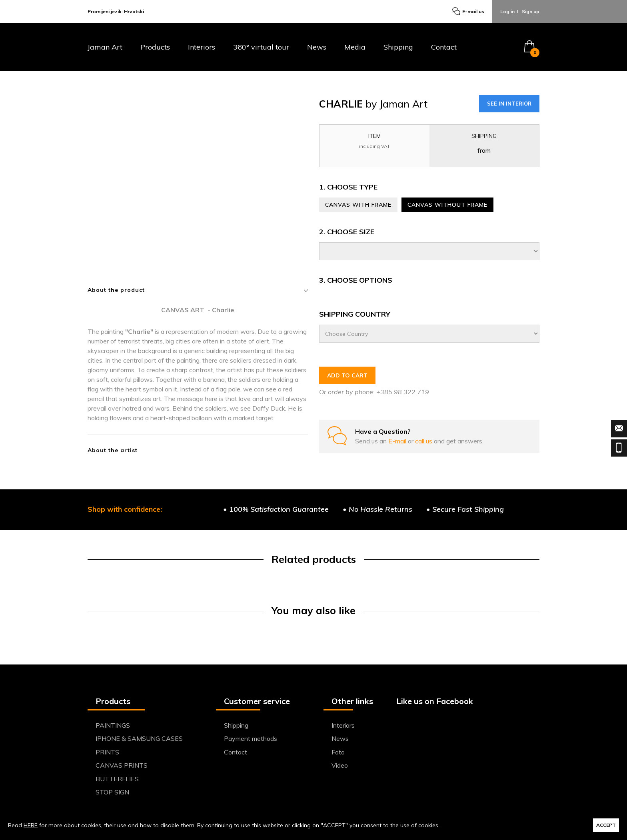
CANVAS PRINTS (122, 765)
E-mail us (468, 12)
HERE (31, 825)
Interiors (202, 47)
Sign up (531, 11)
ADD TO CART (347, 375)
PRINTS (107, 752)
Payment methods (251, 738)
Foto (338, 752)
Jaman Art (105, 47)
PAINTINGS (113, 725)
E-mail (398, 441)
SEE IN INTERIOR (509, 104)
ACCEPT (606, 825)
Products (155, 47)
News (317, 47)
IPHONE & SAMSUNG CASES (139, 738)
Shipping (398, 47)
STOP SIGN (112, 792)
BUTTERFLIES (117, 779)
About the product (198, 290)
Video (340, 765)
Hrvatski (134, 11)
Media (355, 47)
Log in (507, 11)
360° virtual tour (261, 47)
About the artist (113, 450)
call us (424, 441)
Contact (444, 47)
